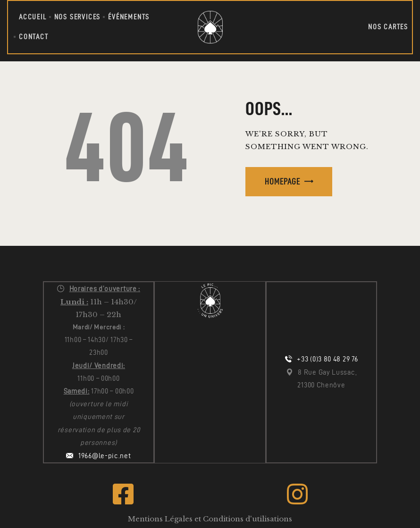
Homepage (282, 181)
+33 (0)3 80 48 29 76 (327, 359)
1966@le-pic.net (105, 456)
